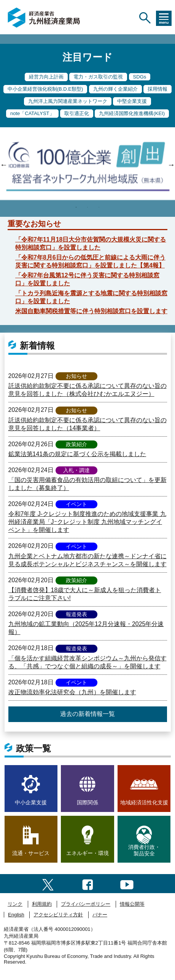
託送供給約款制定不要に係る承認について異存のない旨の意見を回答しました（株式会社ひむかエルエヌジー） (87, 390)
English (16, 915)
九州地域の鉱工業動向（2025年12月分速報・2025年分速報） (86, 628)
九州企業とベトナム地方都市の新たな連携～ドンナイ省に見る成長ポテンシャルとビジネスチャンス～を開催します (87, 560)
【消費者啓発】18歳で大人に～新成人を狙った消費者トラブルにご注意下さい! (85, 594)
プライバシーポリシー (86, 904)
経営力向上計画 (46, 77)
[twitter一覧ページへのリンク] (48, 883)
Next (171, 165)
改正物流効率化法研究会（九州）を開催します (72, 692)
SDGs (140, 77)
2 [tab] (87, 207)
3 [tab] (99, 207)
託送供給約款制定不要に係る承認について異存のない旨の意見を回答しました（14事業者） (87, 424)
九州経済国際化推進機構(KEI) (132, 113)
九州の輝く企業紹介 (115, 89)
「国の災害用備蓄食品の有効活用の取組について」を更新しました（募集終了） (87, 484)
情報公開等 (132, 904)
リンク (15, 904)
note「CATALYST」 (32, 113)
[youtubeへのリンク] (127, 883)
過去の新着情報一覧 (87, 714)
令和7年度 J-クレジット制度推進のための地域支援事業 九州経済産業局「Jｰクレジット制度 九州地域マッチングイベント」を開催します (87, 522)
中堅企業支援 (132, 101)
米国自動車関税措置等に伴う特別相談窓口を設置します (91, 311)
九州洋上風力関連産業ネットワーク (68, 101)
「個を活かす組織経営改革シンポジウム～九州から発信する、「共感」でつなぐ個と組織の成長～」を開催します (87, 662)
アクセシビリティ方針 (58, 915)
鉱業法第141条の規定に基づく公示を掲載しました (77, 454)
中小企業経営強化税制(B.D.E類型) (45, 89)
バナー (100, 915)
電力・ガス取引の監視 (98, 77)
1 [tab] (76, 207)
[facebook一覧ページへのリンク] (88, 883)
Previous (4, 165)
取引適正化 (77, 113)
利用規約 (42, 904)
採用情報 (157, 89)
